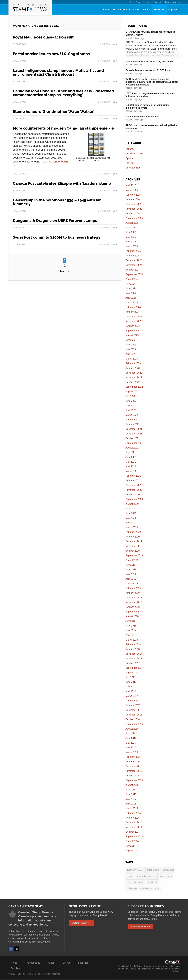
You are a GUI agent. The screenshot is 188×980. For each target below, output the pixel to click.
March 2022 (132, 415)
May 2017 (131, 687)
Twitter (17, 949)
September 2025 (134, 218)
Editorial (130, 149)
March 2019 (132, 584)
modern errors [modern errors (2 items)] (165, 876)
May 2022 (131, 406)
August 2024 (132, 279)
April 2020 (131, 523)
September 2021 (134, 443)
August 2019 (132, 560)
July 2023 (131, 340)
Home (106, 10)
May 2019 (131, 574)
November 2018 (134, 602)
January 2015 (133, 818)
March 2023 (132, 359)
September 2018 (134, 612)
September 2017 (134, 668)
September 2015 (134, 780)
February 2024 (133, 307)
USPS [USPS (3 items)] (157, 889)
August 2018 (132, 616)
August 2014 (132, 841)
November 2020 (134, 490)
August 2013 (132, 851)
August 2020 (132, 504)
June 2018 (131, 626)
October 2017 (133, 663)
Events (147, 10)
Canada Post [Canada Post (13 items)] (168, 870)
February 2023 (133, 363)
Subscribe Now (140, 927)
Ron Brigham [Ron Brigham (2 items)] (153, 883)
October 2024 (133, 270)
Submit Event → (82, 923)
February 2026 (133, 195)
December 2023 (134, 317)
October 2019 (133, 551)
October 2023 (133, 326)
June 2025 (131, 232)
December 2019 (134, 541)
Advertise (147, 2)
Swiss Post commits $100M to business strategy (57, 237)
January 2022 (133, 424)
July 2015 (131, 790)
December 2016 (134, 710)
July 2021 (131, 452)
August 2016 (132, 729)
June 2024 (131, 288)
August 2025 (132, 223)
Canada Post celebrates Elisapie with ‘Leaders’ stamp (62, 183)
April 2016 (131, 747)
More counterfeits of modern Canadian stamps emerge (63, 128)
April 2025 (131, 242)
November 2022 (134, 377)
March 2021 (132, 471)
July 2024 (131, 284)
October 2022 (133, 382)
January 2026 (133, 199)
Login (168, 2)
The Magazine (120, 10)
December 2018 (134, 598)
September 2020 (134, 499)
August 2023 (132, 335)
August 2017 (132, 673)
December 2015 (134, 766)
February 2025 (133, 251)
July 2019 (131, 565)
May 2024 (131, 293)
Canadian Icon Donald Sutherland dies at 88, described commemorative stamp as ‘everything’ (63, 93)
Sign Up (176, 2)
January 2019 (133, 593)
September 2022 (134, 387)
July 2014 (131, 846)
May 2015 (131, 799)
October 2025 (133, 213)
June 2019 (131, 569)
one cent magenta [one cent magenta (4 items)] (135, 883)
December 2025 (134, 204)
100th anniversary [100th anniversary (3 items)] (135, 870)
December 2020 (134, 485)
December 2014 (134, 822)
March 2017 (132, 696)
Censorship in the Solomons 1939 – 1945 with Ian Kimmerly (57, 202)
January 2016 (133, 762)
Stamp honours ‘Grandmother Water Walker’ (54, 112)
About (138, 2)
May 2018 (131, 630)
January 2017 (133, 705)
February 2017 (133, 701)
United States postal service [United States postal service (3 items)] (139, 889)
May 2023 (131, 349)
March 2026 (132, 190)
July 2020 (131, 509)
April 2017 (131, 691)
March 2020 (132, 527)
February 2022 (133, 420)
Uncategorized (133, 168)
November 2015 (134, 771)
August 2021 (132, 448)
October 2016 (133, 719)
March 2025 (132, 246)
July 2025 (131, 228)
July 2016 (131, 733)
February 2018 (133, 644)
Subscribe (159, 10)
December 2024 (134, 260)
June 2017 (131, 682)
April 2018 (131, 635)
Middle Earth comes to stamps (142, 117)
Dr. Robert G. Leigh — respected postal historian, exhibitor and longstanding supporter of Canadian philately (152, 82)
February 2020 (133, 532)
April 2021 (131, 466)
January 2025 (133, 256)
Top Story (131, 163)
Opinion (130, 158)
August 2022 (132, 391)
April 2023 (131, 354)
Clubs (137, 10)
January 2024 (133, 312)
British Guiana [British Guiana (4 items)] (153, 870)
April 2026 (131, 185)
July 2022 (131, 396)
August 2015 (132, 785)
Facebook (11, 949)
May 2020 (131, 518)
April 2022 (131, 410)
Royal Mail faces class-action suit (43, 37)
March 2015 (132, 808)
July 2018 (131, 621)
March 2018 (132, 640)
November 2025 (134, 209)
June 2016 (131, 738)
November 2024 (134, 265)
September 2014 (134, 836)
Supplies (173, 10)
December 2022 (134, 373)
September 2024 (134, 274)
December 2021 (134, 429)
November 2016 (134, 715)
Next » (65, 271)
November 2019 (134, 546)
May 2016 (131, 743)
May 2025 (131, 237)
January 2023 (133, 368)
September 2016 (134, 724)
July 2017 (131, 677)
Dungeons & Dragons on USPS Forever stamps (55, 221)
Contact (157, 2)
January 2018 (133, 649)
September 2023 (134, 331)
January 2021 (133, 480)
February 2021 (133, 476)
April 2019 (131, 579)
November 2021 (134, 434)
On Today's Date (134, 154)
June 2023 (131, 345)
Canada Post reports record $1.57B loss (148, 70)
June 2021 (131, 457)
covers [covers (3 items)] (130, 876)
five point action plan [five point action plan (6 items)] (146, 876)
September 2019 (134, 555)
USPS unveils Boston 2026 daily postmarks (150, 62)
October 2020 (133, 495)
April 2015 (131, 804)
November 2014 (134, 827)
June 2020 (131, 513)
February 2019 (133, 588)
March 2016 (132, 752)
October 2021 (133, 438)
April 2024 (131, 298)
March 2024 (132, 302)
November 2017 (134, 658)
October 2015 (133, 776)
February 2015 (133, 813)
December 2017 (134, 654)
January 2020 (133, 537)
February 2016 (133, 757)
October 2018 (133, 607)
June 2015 (131, 794)
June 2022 (131, 401)
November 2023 (134, 321)
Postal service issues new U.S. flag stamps (51, 54)
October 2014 (133, 832)
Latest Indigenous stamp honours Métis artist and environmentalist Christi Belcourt (58, 72)
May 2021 (131, 462)
